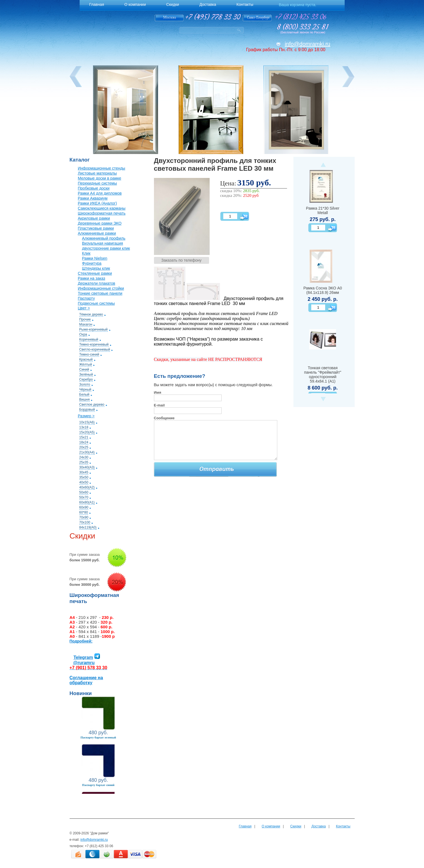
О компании (271, 826)
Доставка (319, 826)
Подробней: (81, 641)
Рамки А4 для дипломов (100, 193)
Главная (245, 826)
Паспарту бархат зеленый (98, 737)
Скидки (296, 826)
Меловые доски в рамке (100, 178)
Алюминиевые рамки (97, 233)
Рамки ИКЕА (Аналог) (97, 203)
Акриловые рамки (94, 218)
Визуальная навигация (103, 243)
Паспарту (86, 298)
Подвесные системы (96, 303)
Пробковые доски (94, 188)
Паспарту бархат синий (98, 785)
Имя (158, 392)
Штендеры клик (96, 268)
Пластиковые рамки (96, 228)
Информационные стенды (102, 168)
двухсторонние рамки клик (106, 248)
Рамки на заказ (92, 278)
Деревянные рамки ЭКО (100, 223)
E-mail (159, 405)
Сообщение (164, 418)
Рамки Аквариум (93, 198)
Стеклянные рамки (95, 273)
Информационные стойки (101, 288)
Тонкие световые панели (100, 293)
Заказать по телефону (181, 260)
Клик (86, 253)
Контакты (343, 826)
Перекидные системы (98, 183)
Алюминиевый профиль (104, 238)
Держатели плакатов (97, 283)
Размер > (86, 416)
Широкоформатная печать (102, 213)
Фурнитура (92, 263)
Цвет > (84, 308)
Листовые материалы (97, 173)
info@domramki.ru (308, 44)
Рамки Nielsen (95, 258)
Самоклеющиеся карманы (102, 208)
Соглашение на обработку (86, 680)
